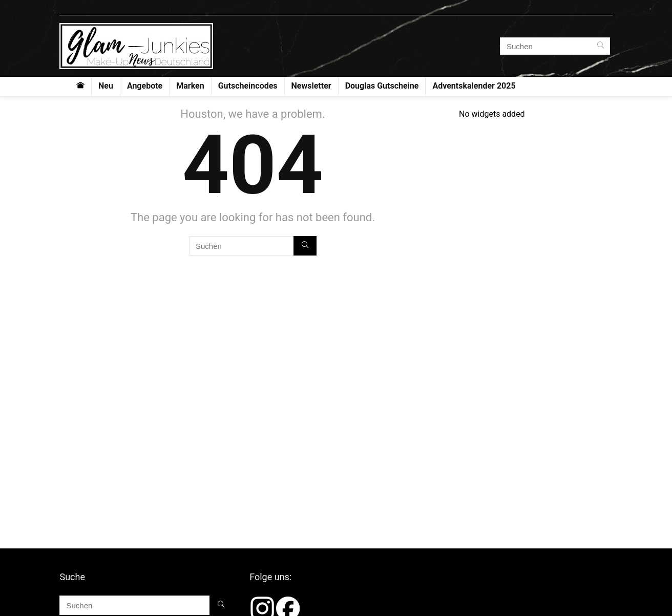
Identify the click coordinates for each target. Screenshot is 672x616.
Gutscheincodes (248, 86)
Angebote (145, 86)
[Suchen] (601, 46)
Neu (106, 86)
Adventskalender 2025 (474, 86)
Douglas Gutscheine (382, 86)
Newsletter (311, 86)
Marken (190, 86)
